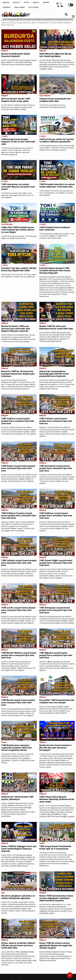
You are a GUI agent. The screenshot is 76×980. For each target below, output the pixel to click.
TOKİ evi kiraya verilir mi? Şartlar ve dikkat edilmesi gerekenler (57, 140)
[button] (73, 18)
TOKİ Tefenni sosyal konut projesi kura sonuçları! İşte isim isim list (56, 421)
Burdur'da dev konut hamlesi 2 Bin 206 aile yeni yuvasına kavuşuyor (55, 748)
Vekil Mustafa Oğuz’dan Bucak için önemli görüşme (55, 55)
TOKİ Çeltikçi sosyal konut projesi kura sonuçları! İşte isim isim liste (19, 563)
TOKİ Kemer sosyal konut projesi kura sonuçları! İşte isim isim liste (18, 468)
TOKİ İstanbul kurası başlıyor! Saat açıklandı (55, 229)
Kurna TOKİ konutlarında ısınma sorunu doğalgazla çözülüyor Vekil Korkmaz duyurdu (56, 898)
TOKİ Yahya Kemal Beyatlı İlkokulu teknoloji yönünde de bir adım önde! (57, 799)
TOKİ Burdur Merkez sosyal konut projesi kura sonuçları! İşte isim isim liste (19, 655)
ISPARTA (36, 2)
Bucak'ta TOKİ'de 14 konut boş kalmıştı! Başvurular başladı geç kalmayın (18, 374)
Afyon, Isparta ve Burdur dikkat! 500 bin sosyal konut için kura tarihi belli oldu (18, 945)
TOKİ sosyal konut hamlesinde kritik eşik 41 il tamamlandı (55, 848)
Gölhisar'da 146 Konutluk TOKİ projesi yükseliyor (17, 798)
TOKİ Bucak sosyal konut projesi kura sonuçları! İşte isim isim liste (18, 703)
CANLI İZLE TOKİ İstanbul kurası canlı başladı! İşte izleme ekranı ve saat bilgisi (18, 230)
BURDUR (6, 2)
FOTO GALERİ (33, 7)
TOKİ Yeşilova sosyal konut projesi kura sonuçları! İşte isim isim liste (18, 421)
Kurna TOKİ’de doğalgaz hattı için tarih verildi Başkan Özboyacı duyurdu (19, 849)
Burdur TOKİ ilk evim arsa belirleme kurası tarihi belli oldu (56, 327)
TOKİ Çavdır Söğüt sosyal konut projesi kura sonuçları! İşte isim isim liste (56, 563)
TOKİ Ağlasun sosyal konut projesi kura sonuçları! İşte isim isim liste (56, 655)
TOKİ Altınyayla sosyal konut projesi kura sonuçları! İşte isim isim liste (56, 610)
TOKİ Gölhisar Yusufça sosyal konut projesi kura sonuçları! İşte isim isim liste (19, 516)
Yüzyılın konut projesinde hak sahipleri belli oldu (55, 100)
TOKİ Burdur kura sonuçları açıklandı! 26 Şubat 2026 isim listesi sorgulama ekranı (16, 748)
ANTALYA (16, 2)
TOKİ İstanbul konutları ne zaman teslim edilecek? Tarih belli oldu (57, 186)
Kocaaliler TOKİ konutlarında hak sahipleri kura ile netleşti (57, 701)
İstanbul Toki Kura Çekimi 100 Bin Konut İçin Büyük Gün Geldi (19, 269)
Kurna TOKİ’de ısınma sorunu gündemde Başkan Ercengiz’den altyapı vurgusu (56, 945)
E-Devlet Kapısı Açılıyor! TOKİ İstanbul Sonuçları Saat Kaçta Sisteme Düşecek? (55, 271)
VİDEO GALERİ (19, 7)
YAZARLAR (6, 7)
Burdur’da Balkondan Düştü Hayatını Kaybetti (16, 55)
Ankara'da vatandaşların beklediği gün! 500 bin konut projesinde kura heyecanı (54, 374)
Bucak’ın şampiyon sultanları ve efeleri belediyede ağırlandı (18, 897)
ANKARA (46, 2)
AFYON (26, 2)
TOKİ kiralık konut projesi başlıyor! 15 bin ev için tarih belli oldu (18, 142)
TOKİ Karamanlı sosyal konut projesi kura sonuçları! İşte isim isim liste (56, 468)
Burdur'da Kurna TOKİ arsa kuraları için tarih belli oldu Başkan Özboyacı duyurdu (16, 329)
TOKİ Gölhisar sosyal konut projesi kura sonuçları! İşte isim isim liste (56, 516)
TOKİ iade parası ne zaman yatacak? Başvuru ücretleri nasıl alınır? (18, 187)
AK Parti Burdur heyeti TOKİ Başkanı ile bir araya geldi (16, 100)
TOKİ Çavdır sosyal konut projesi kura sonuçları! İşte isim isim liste (18, 610)
